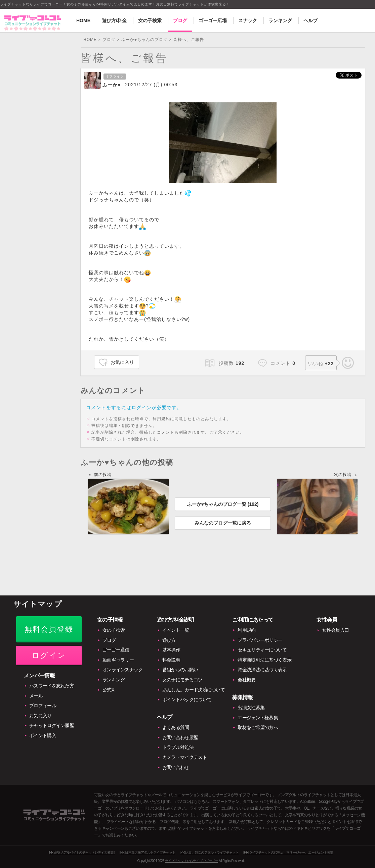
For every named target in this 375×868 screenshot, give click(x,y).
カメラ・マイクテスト (185, 757)
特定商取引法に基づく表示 (264, 660)
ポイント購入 (43, 735)
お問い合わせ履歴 (180, 737)
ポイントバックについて (187, 700)
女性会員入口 (335, 630)
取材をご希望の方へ (258, 727)
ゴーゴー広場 (213, 20)
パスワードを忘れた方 (52, 686)
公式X (108, 690)
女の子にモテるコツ (182, 680)
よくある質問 (176, 727)
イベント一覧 (176, 630)
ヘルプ (310, 20)
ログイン (49, 655)
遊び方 (169, 640)
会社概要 (246, 680)
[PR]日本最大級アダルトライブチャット (147, 852)
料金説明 (171, 660)
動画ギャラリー (118, 660)
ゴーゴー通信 (116, 650)
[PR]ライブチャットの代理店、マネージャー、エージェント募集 (288, 852)
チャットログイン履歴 (52, 725)
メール (36, 696)
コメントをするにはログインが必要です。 (134, 407)
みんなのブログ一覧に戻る (223, 523)
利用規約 (246, 630)
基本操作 (171, 650)
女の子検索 (150, 20)
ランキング (280, 20)
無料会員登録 (49, 629)
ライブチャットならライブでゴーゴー (192, 861)
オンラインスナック (123, 670)
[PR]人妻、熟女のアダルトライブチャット (209, 852)
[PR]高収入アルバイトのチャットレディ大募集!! (82, 852)
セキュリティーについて (262, 650)
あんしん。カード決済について (194, 690)
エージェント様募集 (258, 718)
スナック (248, 20)
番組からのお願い (180, 670)
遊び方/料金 (114, 20)
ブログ (180, 20)
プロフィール (43, 706)
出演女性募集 (251, 708)
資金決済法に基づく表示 (262, 670)
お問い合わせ (176, 767)
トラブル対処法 (178, 747)
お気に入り (122, 362)
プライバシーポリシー (260, 640)
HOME (83, 20)
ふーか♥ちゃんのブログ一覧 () (223, 504)
